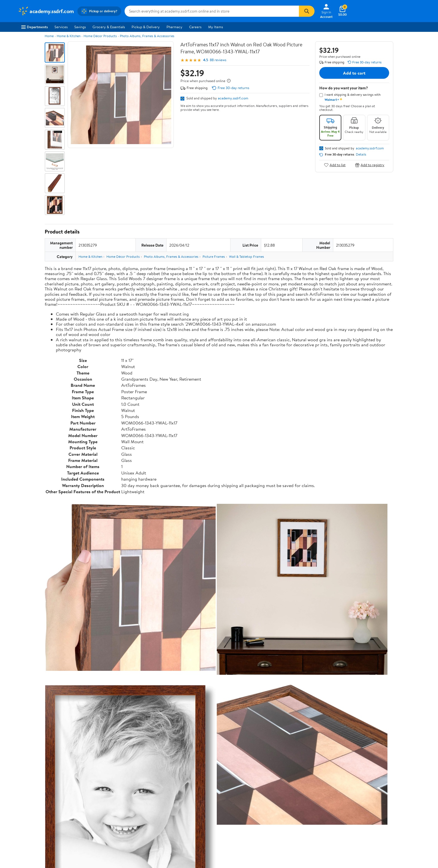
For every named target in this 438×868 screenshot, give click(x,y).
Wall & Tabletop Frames (247, 257)
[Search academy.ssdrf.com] (212, 11)
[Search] (307, 11)
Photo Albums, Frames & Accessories (147, 36)
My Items (216, 27)
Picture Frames (214, 257)
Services (61, 27)
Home (49, 36)
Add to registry (370, 165)
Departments (34, 27)
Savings (80, 27)
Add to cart (354, 73)
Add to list (335, 165)
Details (361, 154)
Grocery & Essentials (109, 27)
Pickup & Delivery (146, 27)
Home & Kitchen (69, 36)
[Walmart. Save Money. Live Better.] (46, 11)
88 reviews (218, 60)
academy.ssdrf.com (233, 98)
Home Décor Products (100, 36)
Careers (195, 27)
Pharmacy (174, 27)
